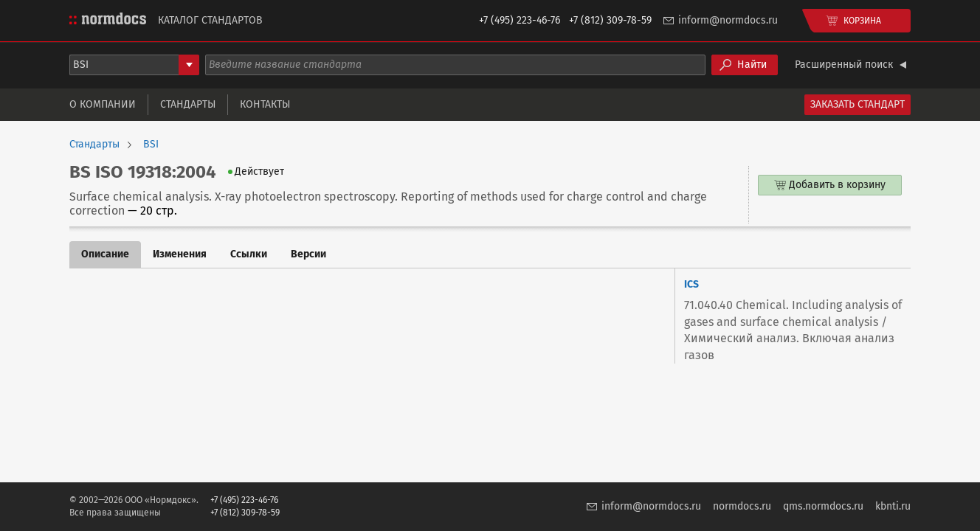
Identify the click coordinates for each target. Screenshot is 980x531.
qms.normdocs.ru (823, 506)
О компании (103, 104)
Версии (308, 254)
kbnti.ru (893, 506)
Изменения (180, 254)
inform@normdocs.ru (728, 20)
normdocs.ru (742, 506)
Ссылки (249, 254)
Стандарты (188, 104)
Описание (105, 254)
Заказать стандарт (857, 104)
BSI (151, 145)
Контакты (265, 104)
